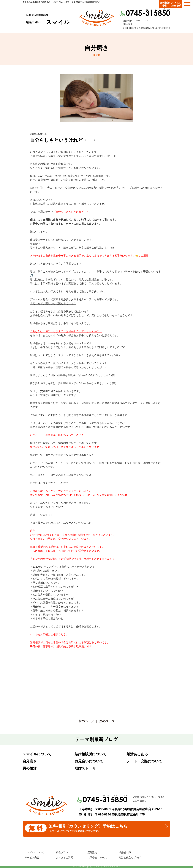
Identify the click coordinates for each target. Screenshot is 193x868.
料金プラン (62, 852)
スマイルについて (37, 754)
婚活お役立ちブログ (130, 858)
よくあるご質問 (65, 858)
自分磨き (30, 761)
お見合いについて (89, 761)
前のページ (86, 721)
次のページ (107, 721)
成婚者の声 (125, 852)
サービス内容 (32, 858)
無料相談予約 (165, 4)
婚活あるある (137, 754)
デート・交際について (144, 761)
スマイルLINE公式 (176, 4)
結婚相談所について (91, 754)
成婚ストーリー (87, 768)
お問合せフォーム (97, 858)
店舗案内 (92, 852)
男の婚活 (30, 768)
